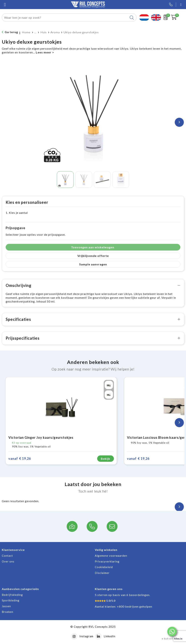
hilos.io (178, 639)
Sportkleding (11, 600)
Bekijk (106, 459)
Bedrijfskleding (12, 595)
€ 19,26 (20, 459)
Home (26, 32)
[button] (172, 632)
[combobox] (65, 17)
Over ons (8, 561)
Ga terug (11, 32)
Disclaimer (102, 573)
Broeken (8, 612)
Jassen (6, 606)
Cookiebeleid (104, 567)
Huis (44, 32)
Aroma (55, 32)
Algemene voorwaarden (111, 556)
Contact (7, 556)
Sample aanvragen (93, 264)
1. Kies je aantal (17, 213)
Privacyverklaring (107, 561)
